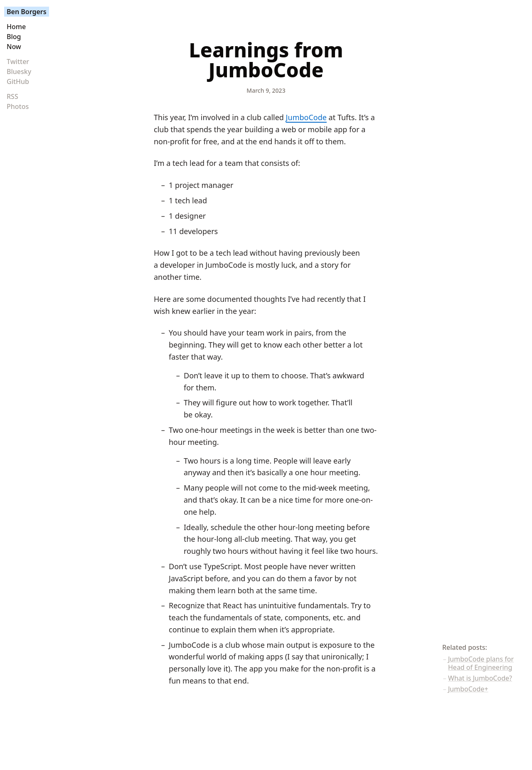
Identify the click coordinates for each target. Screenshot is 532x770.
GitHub (18, 81)
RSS (12, 96)
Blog (14, 37)
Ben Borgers (27, 12)
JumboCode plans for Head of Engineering (481, 663)
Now (14, 47)
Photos (18, 106)
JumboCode (306, 117)
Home (16, 27)
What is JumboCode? (480, 678)
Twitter (18, 62)
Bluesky (19, 72)
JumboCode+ (468, 689)
